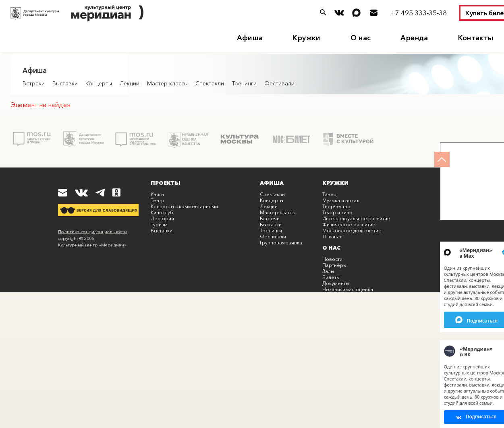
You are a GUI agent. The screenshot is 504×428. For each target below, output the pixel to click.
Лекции (130, 83)
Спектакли (210, 83)
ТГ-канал (332, 237)
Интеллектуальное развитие (356, 218)
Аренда (414, 38)
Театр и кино (337, 212)
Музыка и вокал (341, 200)
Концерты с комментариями (184, 206)
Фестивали (279, 83)
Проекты (166, 183)
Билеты (331, 277)
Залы (328, 271)
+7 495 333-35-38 (419, 13)
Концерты (99, 83)
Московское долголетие (352, 231)
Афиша (250, 38)
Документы (336, 283)
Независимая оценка (348, 289)
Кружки (306, 38)
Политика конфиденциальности (92, 232)
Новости (332, 259)
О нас (361, 38)
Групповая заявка (281, 243)
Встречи (34, 83)
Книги (157, 194)
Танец (329, 194)
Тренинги (244, 83)
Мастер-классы (167, 83)
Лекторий (162, 218)
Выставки (65, 83)
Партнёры (334, 265)
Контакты (476, 38)
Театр (158, 200)
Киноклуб (162, 212)
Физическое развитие (349, 224)
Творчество (336, 206)
